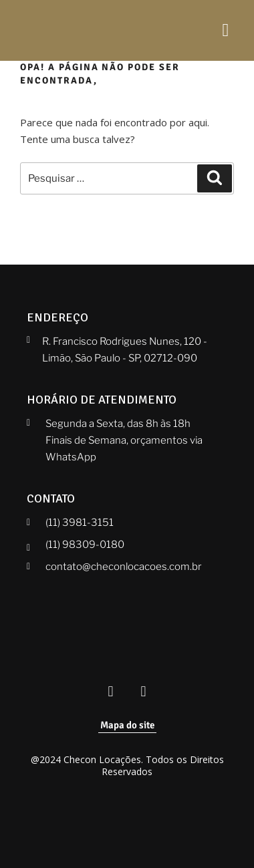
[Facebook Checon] (111, 692)
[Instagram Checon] (144, 692)
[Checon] (70, 30)
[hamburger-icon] (226, 30)
